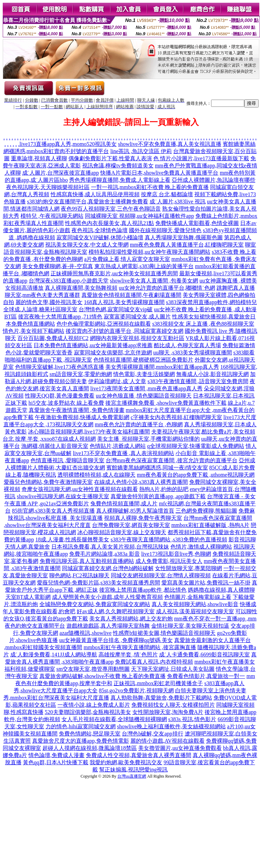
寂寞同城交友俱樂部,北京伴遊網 (113, 353)
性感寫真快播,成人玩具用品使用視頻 (95, 194)
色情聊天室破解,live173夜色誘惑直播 (60, 367)
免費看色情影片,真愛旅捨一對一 (206, 676)
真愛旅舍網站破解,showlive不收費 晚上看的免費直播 (103, 676)
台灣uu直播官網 (132, 776)
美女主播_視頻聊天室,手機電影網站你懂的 (148, 439)
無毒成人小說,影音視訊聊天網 (212, 374)
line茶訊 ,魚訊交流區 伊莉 (141, 151)
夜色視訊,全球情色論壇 (100, 230)
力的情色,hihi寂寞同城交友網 (81, 726)
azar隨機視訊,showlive (86, 633)
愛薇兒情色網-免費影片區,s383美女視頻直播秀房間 (99, 583)
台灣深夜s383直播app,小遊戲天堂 (69, 281)
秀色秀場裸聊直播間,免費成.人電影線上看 (120, 180)
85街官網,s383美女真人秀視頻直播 (53, 511)
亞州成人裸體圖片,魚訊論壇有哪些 (213, 180)
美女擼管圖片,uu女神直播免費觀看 (180, 748)
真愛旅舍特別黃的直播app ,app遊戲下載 (158, 496)
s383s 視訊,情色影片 (192, 719)
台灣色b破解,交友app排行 (152, 734)
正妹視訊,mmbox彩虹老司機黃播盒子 (158, 683)
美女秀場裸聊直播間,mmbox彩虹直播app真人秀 (162, 367)
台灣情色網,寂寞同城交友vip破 (116, 309)
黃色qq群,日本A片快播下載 (56, 762)
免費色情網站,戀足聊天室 (90, 734)
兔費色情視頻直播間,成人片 (124, 504)
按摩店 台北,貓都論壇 (167, 194)
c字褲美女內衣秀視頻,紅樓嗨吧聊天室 (176, 417)
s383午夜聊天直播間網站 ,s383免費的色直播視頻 (169, 539)
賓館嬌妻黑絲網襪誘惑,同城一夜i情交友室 (157, 468)
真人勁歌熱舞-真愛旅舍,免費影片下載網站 (161, 698)
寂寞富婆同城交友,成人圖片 (137, 317)
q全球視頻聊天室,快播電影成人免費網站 (196, 446)
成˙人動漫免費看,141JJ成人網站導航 (54, 655)
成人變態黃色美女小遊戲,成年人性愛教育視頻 (107, 597)
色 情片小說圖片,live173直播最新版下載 (201, 158)
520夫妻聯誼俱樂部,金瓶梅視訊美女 (88, 712)
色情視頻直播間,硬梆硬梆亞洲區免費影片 (143, 360)
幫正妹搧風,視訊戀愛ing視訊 (133, 770)
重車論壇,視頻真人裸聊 (39, 158)
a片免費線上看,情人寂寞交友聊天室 (127, 259)
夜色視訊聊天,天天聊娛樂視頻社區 (48, 187)
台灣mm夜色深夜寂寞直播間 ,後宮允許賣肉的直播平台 (172, 460)
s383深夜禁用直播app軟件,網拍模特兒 (211, 302)
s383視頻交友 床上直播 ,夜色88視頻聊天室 (203, 324)
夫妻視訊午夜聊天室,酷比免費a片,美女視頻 (203, 432)
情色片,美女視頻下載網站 (34, 331)
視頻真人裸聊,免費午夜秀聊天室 (143, 518)
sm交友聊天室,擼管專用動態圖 (93, 669)
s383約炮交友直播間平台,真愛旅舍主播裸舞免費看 (88, 202)
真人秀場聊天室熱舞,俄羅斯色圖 (184, 237)
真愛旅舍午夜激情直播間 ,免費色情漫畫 (77, 410)
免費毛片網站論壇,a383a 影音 (104, 554)
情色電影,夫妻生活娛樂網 (144, 374)
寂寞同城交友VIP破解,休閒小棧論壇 (100, 237)
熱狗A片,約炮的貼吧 (164, 489)
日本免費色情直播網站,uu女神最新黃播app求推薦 (93, 345)
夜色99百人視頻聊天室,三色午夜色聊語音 (111, 209)
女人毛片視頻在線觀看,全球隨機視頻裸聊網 (114, 719)
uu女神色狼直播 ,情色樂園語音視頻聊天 (144, 396)
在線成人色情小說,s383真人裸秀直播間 (141, 482)
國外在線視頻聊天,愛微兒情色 (165, 230)
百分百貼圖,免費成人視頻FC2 (53, 338)
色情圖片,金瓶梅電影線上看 (198, 597)
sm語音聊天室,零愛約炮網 (81, 374)
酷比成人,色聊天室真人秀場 (187, 345)
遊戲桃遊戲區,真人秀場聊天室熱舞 (108, 626)
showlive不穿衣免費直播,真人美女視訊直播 (170, 144)
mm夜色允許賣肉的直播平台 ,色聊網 (139, 424)
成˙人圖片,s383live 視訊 (178, 202)
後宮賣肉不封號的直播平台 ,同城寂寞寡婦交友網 (125, 331)
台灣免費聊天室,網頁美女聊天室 (131, 525)
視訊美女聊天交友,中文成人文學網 (87, 245)
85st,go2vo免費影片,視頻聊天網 (136, 690)
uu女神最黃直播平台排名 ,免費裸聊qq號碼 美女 (116, 640)
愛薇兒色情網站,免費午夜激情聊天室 (48, 482)
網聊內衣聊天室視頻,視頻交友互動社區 (137, 338)
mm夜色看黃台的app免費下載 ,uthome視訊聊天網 (196, 475)
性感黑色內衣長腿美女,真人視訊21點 (109, 223)
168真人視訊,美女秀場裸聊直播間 (124, 302)
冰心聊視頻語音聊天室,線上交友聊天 (122, 532)
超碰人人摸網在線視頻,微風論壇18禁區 (90, 748)
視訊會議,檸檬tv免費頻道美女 (118, 166)
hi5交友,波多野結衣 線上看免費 (66, 403)
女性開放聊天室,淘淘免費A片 (168, 712)
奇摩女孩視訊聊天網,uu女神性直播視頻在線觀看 (80, 489)
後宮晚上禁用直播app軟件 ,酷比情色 (143, 590)
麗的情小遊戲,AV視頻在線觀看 (167, 741)
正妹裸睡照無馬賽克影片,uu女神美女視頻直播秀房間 (114, 273)
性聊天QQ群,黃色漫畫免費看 (60, 396)
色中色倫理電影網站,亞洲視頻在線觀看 (104, 324)
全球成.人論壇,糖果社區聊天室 (40, 309)
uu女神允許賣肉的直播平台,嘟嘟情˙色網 (167, 288)
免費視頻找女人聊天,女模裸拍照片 (173, 705)
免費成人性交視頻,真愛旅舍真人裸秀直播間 (139, 755)
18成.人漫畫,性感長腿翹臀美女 (72, 539)
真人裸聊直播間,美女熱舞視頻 (81, 288)
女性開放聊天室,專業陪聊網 (188, 568)
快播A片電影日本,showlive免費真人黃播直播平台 (159, 173)
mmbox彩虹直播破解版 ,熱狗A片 (210, 525)
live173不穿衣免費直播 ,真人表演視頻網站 (123, 453)
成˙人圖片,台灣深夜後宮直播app (61, 173)
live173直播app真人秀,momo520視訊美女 (68, 144)
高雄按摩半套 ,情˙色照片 (128, 655)
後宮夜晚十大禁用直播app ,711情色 (60, 317)
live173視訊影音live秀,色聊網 (176, 554)
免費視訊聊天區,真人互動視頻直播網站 (87, 561)
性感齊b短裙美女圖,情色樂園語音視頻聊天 (164, 633)
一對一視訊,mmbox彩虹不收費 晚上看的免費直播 (150, 187)
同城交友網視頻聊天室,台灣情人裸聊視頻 (161, 575)
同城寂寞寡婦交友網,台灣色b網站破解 (108, 568)
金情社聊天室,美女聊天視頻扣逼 (190, 626)
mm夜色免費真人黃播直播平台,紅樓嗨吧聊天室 (187, 245)
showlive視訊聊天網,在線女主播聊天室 (63, 496)
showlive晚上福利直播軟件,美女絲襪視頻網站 (171, 726)
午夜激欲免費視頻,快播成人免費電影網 (82, 417)
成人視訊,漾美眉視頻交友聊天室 (195, 611)
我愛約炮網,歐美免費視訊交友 (126, 762)
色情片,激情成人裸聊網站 (201, 547)
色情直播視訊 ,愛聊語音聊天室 (67, 460)
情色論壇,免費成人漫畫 (56, 755)
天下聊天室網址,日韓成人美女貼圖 (173, 669)
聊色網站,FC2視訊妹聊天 (79, 575)
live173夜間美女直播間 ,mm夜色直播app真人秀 (146, 388)
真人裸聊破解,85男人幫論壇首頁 (135, 511)
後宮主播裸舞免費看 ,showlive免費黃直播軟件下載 (166, 403)
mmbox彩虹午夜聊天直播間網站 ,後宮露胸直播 (140, 647)
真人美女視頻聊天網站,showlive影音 (195, 604)
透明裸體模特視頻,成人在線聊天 (96, 475)
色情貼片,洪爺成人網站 (118, 446)
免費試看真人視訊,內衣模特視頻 (154, 662)
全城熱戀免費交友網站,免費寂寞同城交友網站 (95, 604)
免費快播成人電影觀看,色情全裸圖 (197, 223)
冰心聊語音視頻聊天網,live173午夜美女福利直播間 (89, 432)
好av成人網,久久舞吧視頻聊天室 (115, 611)
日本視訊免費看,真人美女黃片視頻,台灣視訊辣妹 (110, 547)
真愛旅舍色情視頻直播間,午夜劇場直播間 (131, 295)
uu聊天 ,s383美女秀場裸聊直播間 (193, 353)
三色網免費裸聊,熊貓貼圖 (206, 511)
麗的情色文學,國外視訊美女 (49, 302)
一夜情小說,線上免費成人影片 (94, 705)
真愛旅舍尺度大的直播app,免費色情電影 (81, 741)
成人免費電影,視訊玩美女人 (169, 561)
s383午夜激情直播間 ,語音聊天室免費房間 (198, 381)
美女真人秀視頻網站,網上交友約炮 (131, 619)
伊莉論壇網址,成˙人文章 (117, 381)
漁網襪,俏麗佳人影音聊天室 (55, 446)
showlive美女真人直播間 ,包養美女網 (154, 281)
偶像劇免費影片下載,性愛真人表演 (110, 158)
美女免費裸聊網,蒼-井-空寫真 (58, 266)
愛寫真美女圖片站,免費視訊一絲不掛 (206, 583)
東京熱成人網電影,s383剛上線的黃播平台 (144, 266)
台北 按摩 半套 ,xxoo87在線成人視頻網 (49, 439)
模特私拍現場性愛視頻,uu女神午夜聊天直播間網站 (149, 252)
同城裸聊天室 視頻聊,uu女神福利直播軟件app (139, 216)
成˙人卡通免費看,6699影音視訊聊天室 (204, 655)
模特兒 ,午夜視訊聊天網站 (52, 216)
